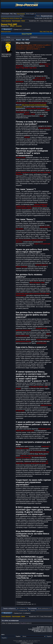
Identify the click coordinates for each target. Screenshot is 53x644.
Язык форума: (21, 14)
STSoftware (24, 642)
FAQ (11, 14)
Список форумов (6, 21)
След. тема (49, 32)
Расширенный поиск (47, 16)
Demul (23, 21)
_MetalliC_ (12, 26)
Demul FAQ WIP (9, 24)
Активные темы (18, 18)
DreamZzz (19, 26)
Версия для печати (6, 32)
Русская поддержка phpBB (27, 643)
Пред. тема (43, 32)
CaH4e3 (8, 42)
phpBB (20, 641)
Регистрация (5, 14)
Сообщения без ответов (7, 18)
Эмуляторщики (16, 21)
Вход (15, 14)
